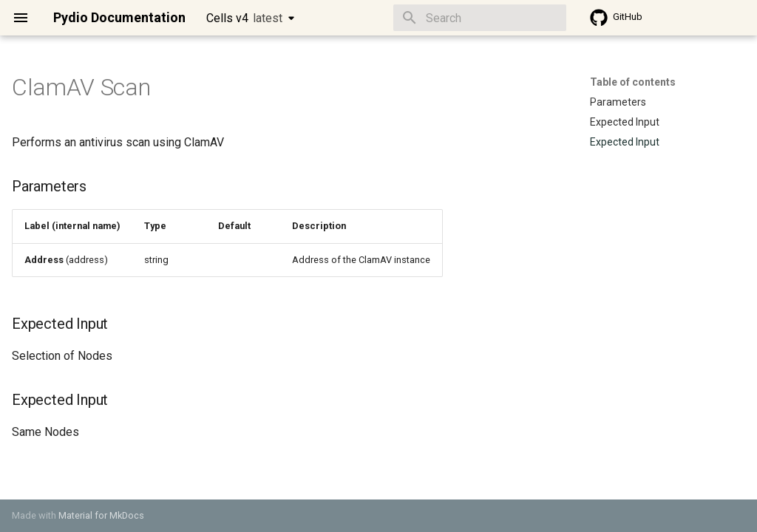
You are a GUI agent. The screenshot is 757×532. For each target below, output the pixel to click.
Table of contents (633, 82)
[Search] (480, 18)
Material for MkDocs (101, 515)
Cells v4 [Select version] (244, 18)
